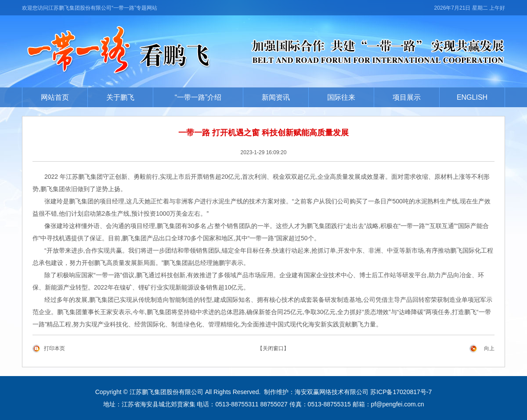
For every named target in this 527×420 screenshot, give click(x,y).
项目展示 (407, 97)
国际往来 (341, 97)
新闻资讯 (276, 97)
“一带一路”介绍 (198, 97)
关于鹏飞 (120, 97)
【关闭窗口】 (273, 348)
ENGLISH (472, 97)
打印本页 (54, 348)
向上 (489, 348)
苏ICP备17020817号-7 (401, 392)
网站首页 (55, 97)
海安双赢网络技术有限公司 (332, 392)
